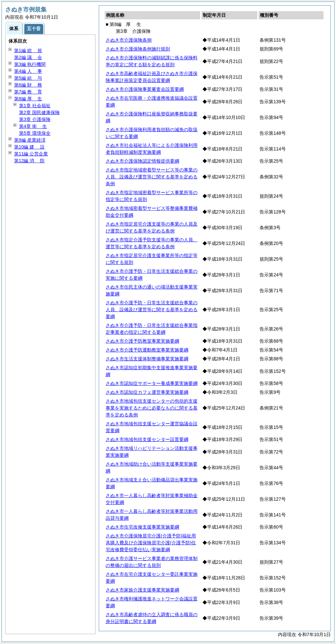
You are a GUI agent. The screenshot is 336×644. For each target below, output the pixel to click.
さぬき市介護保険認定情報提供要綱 (142, 161)
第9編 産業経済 (30, 140)
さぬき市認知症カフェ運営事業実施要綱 (147, 392)
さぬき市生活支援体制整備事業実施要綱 (147, 359)
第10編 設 (29, 147)
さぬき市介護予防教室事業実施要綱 (142, 341)
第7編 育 (28, 92)
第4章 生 (33, 126)
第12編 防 (29, 161)
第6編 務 (28, 85)
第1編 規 (28, 50)
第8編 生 (28, 99)
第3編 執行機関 (30, 64)
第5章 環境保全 (35, 133)
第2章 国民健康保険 (39, 112)
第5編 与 (28, 78)
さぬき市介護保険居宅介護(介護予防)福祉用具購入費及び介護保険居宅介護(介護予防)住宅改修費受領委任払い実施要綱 (151, 543)
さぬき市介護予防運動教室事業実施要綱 (147, 350)
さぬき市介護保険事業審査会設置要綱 (145, 89)
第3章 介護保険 (35, 119)
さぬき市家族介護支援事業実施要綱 (142, 590)
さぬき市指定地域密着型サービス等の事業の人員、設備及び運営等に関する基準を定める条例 (152, 177)
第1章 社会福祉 (35, 106)
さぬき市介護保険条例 (129, 40)
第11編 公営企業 (31, 154)
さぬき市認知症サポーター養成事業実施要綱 (152, 383)
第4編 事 (28, 71)
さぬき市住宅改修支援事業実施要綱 (142, 527)
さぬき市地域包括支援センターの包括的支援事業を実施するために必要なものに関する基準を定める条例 (152, 408)
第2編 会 (28, 57)
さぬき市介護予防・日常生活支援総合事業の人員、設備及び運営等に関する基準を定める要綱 (152, 310)
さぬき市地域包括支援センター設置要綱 (147, 439)
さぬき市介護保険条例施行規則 (138, 49)
